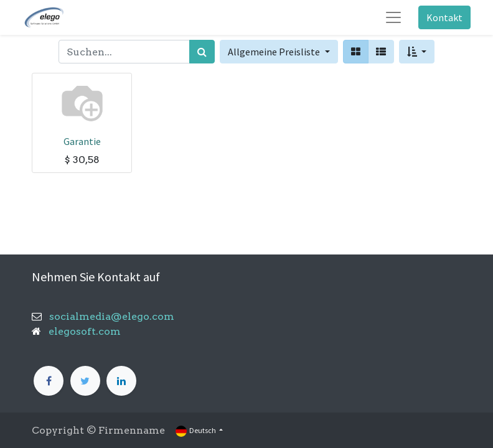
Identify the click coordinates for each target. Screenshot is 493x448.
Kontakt (444, 17)
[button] (417, 52)
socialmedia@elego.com (108, 316)
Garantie (82, 141)
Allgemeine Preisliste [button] (275, 52)
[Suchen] (202, 52)
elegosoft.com (83, 331)
